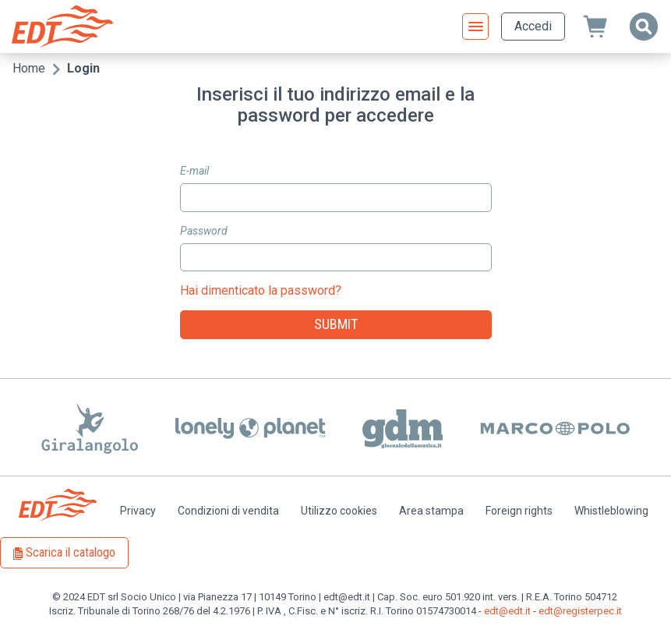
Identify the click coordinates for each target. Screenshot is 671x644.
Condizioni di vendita (228, 511)
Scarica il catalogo (71, 552)
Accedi (533, 26)
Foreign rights (519, 511)
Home (29, 68)
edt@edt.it (507, 611)
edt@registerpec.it (580, 611)
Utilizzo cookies (339, 511)
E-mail (194, 171)
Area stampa (431, 511)
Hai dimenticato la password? (261, 290)
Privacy (138, 511)
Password (204, 231)
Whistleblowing (611, 511)
